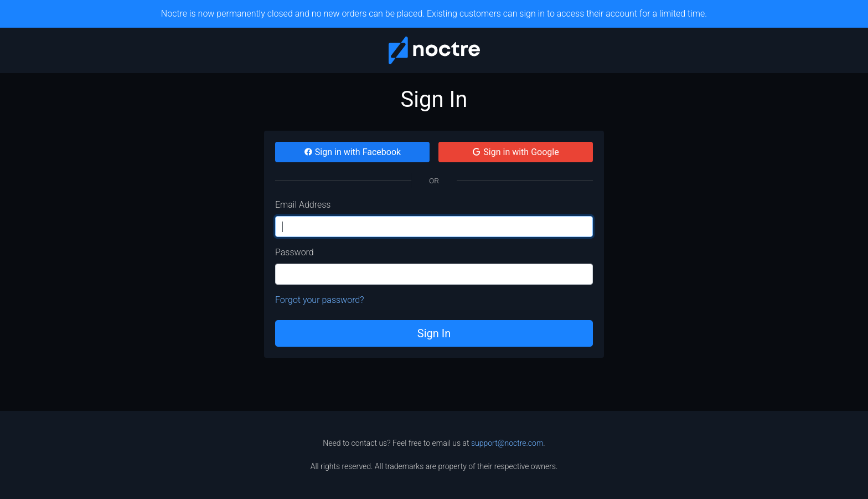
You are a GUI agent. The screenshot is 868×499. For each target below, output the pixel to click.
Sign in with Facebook (352, 152)
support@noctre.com (507, 443)
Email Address (303, 205)
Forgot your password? (320, 300)
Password (294, 252)
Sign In (434, 333)
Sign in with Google (515, 152)
